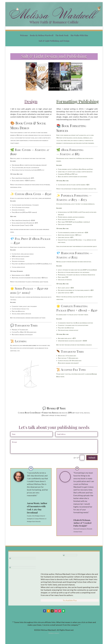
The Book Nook (62, 35)
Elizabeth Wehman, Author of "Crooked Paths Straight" (82, 523)
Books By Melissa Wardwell (42, 35)
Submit (92, 458)
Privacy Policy (54, 633)
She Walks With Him (79, 35)
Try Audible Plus (70, 600)
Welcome (24, 35)
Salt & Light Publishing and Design (54, 41)
